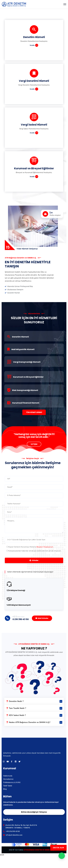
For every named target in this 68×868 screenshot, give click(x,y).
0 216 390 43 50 (21, 619)
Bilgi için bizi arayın (18, 617)
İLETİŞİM (34, 444)
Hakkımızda (8, 776)
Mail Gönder (42, 618)
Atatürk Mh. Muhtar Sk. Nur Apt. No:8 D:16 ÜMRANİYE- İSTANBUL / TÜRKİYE (21, 827)
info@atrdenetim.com (14, 835)
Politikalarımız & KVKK (12, 782)
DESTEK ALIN (58, 848)
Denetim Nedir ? (15, 701)
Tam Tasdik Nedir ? (16, 708)
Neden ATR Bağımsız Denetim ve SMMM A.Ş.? (28, 722)
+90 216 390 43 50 (13, 831)
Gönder (34, 560)
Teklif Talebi (8, 786)
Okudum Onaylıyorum (45, 547)
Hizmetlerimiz (8, 779)
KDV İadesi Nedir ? (16, 715)
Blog (5, 789)
